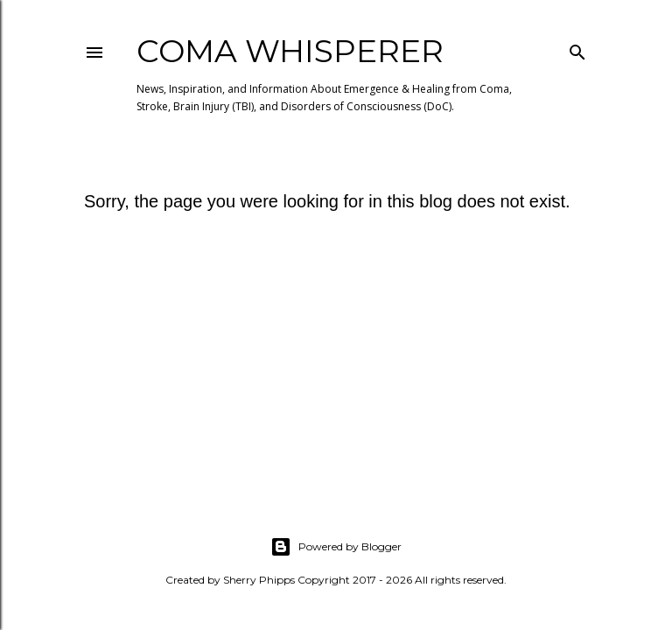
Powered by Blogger (336, 547)
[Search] (577, 49)
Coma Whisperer (290, 51)
